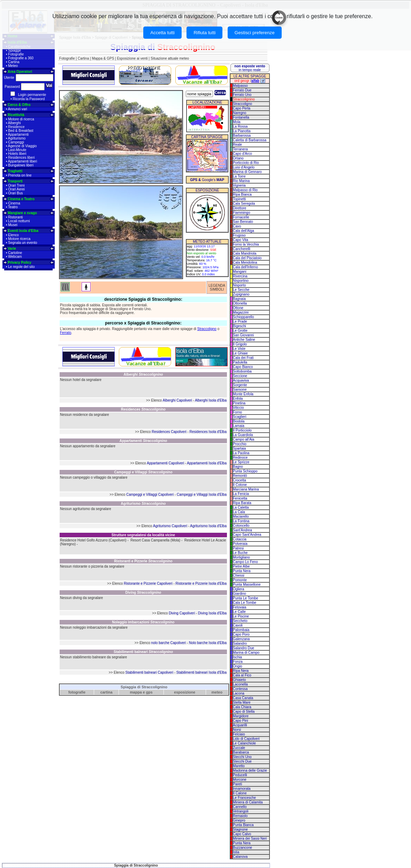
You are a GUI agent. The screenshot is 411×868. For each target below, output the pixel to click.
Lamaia (239, 426)
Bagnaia (239, 299)
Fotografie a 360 (21, 58)
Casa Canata (243, 698)
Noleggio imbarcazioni (143, 622)
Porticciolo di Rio (246, 163)
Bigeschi (239, 326)
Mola (237, 122)
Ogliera (238, 589)
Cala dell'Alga (243, 231)
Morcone (240, 780)
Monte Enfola (243, 394)
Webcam (15, 257)
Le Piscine (241, 616)
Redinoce (240, 458)
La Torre (239, 176)
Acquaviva (241, 380)
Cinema (14, 203)
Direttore (239, 208)
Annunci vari (18, 109)
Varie (12, 249)
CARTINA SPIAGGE (207, 137)
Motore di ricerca (21, 119)
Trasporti (15, 181)
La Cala (239, 512)
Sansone (240, 390)
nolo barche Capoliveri (169, 643)
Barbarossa (242, 136)
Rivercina (240, 276)
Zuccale (239, 748)
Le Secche (241, 290)
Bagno (238, 467)
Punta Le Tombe (246, 598)
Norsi (237, 730)
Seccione (240, 376)
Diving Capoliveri (182, 613)
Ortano (238, 158)
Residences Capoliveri (169, 432)
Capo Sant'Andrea (247, 535)
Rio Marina (241, 181)
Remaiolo (240, 816)
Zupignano (241, 294)
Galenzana (241, 639)
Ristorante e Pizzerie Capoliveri (148, 583)
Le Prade (240, 321)
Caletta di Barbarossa (250, 140)
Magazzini (241, 312)
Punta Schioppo (245, 471)
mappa (136, 692)
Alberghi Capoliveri (177, 400)
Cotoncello (241, 526)
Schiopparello (243, 317)
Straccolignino (244, 99)
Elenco (13, 235)
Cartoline (15, 253)
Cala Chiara (242, 707)
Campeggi (16, 142)
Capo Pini (240, 721)
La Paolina (241, 453)
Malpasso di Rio (245, 190)
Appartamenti (18, 134)
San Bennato (243, 222)
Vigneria (239, 185)
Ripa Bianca (242, 194)
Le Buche (240, 553)
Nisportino (241, 281)
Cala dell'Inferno (245, 267)
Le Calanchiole (244, 743)
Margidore (241, 716)
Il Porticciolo (242, 430)
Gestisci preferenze (255, 33)
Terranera (240, 149)
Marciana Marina (246, 489)
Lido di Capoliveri (246, 739)
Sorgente (240, 385)
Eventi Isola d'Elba (23, 231)
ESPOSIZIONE (207, 190)
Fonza (238, 662)
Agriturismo (17, 138)
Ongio (238, 666)
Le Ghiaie (240, 353)
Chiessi (239, 575)
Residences (143, 409)
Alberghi (14, 123)
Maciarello (241, 517)
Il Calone (240, 793)
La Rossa (240, 126)
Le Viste (239, 349)
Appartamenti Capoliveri (165, 463)
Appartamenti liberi (22, 161)
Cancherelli (242, 249)
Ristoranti (15, 217)
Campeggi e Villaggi (143, 472)
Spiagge (14, 50)
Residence (16, 127)
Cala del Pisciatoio (247, 258)
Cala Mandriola (245, 253)
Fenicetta (240, 498)
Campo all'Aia (243, 439)
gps (149, 692)
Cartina (14, 62)
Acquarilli (240, 725)
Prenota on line (20, 175)
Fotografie (16, 54)
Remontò (240, 476)
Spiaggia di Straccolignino (144, 687)
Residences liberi (21, 158)
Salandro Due (243, 648)
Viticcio (238, 408)
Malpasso (240, 86)
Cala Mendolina (245, 263)
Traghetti (15, 171)
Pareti (237, 784)
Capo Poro (241, 634)
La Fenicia (241, 494)
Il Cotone (240, 485)
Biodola (239, 421)
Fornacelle (241, 217)
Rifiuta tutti (204, 33)
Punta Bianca (243, 825)
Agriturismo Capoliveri (170, 526)
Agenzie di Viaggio (22, 146)
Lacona (239, 693)
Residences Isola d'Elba (208, 432)
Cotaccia (240, 539)
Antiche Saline (244, 340)
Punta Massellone (247, 585)
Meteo (13, 66)
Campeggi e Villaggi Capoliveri (150, 495)
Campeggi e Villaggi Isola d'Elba (202, 495)
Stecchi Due (242, 761)
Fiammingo (241, 213)
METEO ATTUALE (207, 242)
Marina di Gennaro (247, 172)
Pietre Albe (241, 566)
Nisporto (239, 285)
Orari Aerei (16, 189)
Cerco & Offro (19, 105)
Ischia (237, 657)
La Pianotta (242, 131)
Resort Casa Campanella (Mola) (155, 540)
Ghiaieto (239, 680)
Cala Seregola (244, 204)
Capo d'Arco (242, 154)
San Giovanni (243, 335)
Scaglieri (239, 417)
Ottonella (240, 303)
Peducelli (240, 775)
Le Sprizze (241, 462)
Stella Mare (242, 702)
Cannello (240, 807)
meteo (217, 692)
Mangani (239, 272)
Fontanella (241, 117)
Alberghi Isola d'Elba (211, 400)
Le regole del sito (21, 267)
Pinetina (239, 403)
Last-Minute (17, 150)
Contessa (240, 689)
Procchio (240, 444)
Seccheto (240, 621)
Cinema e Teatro (21, 199)
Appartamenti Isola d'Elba (207, 463)
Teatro (13, 207)
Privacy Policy (20, 263)
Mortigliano (241, 557)
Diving (143, 593)
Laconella (240, 684)
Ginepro (239, 820)
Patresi (238, 548)
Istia (236, 852)
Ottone (238, 308)
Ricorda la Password (29, 99)
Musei (13, 225)
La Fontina (241, 521)
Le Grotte (240, 331)
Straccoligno (207, 329)
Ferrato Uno (242, 95)
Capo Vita (241, 240)
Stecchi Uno (242, 757)
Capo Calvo (242, 834)
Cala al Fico (242, 675)
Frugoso (239, 235)
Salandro (240, 643)
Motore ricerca (19, 239)
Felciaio (239, 734)
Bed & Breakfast (21, 131)
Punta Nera (242, 571)
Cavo (237, 226)
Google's (207, 180)
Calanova (240, 857)
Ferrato (66, 333)
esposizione (185, 692)
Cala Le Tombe (245, 603)
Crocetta (239, 480)
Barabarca (241, 752)
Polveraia (240, 544)
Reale (237, 145)
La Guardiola (243, 435)
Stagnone (240, 829)
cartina (106, 692)
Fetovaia (239, 607)
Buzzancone (242, 848)
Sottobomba (242, 371)
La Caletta (241, 507)
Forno (237, 412)
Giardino (239, 594)
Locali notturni (19, 221)
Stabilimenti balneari (143, 652)
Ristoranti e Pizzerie (143, 561)
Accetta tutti (162, 33)
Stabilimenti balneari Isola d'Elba (201, 672)
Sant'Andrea (242, 530)
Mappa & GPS (103, 58)
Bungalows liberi (21, 165)
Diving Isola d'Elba (212, 613)
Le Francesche (244, 798)
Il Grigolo (240, 344)
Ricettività (16, 115)
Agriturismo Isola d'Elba (208, 526)
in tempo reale (250, 68)
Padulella (240, 362)
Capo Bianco (243, 367)
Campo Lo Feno (245, 562)
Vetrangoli (241, 811)
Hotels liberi (17, 154)
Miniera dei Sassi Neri (250, 839)
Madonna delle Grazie (250, 770)
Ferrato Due (242, 90)
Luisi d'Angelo (244, 167)
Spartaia (239, 448)
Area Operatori (20, 72)
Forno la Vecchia (246, 244)
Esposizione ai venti (132, 58)
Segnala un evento (22, 243)
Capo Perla (242, 108)
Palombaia (241, 630)
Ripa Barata (242, 503)
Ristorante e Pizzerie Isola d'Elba (201, 583)
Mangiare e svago (22, 213)
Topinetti (239, 199)
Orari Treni (16, 185)
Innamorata (242, 789)
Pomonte (240, 580)
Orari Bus (15, 193)
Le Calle (239, 612)
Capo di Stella (244, 712)
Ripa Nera (241, 671)
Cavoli (238, 625)
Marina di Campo (246, 653)
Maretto (239, 766)
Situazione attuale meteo (170, 58)
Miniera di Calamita (248, 802)
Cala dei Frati (243, 358)
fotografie (77, 692)
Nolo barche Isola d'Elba (208, 643)
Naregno (239, 113)
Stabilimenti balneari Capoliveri (149, 672)
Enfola (238, 399)
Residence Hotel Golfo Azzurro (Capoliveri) (93, 540)
